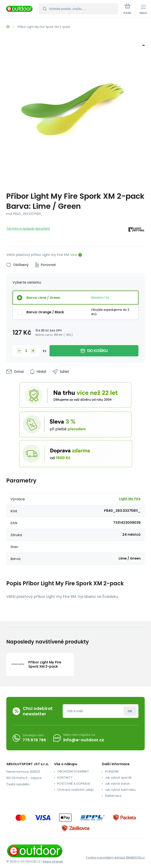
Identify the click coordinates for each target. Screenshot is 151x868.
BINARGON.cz (135, 858)
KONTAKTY (65, 778)
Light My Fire (130, 499)
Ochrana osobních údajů (75, 790)
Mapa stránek (53, 862)
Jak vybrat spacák (118, 778)
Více (74, 255)
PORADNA (112, 771)
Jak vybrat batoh (117, 784)
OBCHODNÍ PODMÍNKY (73, 771)
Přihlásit (130, 711)
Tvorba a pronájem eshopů (105, 858)
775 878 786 (34, 740)
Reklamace (113, 796)
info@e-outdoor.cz (84, 740)
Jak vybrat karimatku (120, 790)
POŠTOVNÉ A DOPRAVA (74, 784)
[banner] (20, 9)
